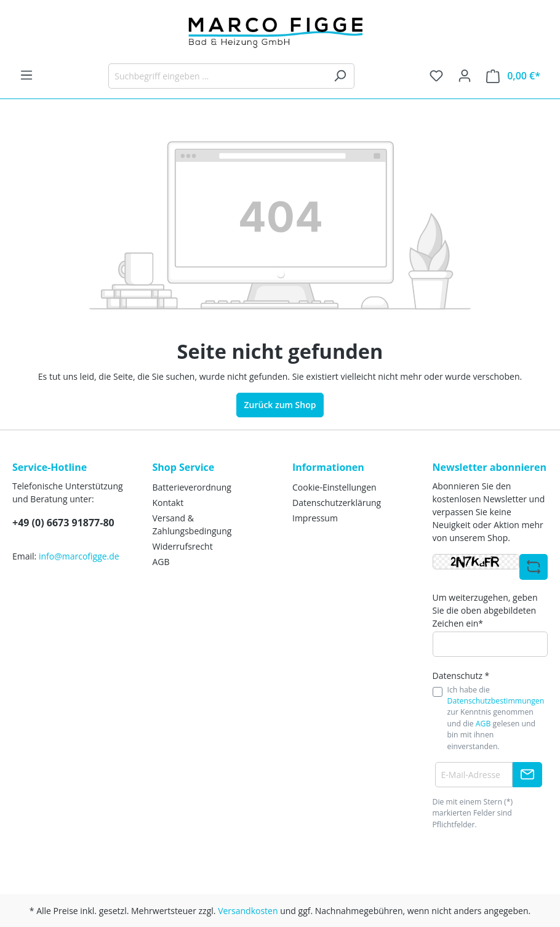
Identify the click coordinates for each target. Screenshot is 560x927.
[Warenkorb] (513, 76)
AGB (161, 562)
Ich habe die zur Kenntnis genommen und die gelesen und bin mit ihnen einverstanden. (496, 718)
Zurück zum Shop (280, 405)
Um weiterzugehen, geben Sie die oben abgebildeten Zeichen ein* (485, 610)
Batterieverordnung (192, 487)
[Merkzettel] (436, 76)
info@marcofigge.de (79, 556)
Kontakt (168, 503)
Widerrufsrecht (183, 546)
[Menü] (26, 75)
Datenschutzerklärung (337, 503)
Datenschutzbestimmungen (496, 701)
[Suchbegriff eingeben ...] (217, 76)
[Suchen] (340, 76)
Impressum (315, 518)
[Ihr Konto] (465, 76)
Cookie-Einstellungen (334, 487)
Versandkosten (248, 911)
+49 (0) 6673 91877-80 (63, 523)
